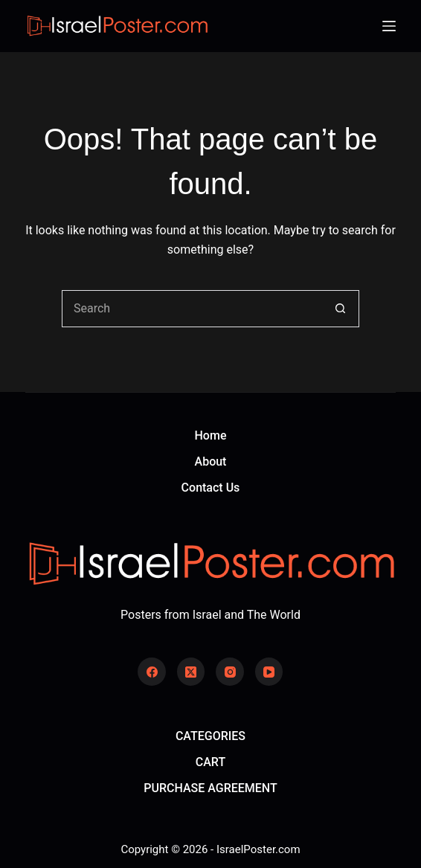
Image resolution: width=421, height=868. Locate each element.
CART (210, 762)
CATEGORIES (210, 736)
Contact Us (211, 488)
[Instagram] (230, 672)
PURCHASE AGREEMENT (210, 788)
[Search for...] (192, 309)
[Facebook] (152, 672)
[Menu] (389, 26)
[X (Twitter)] (191, 672)
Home (211, 435)
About (211, 462)
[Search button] (341, 309)
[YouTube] (269, 672)
